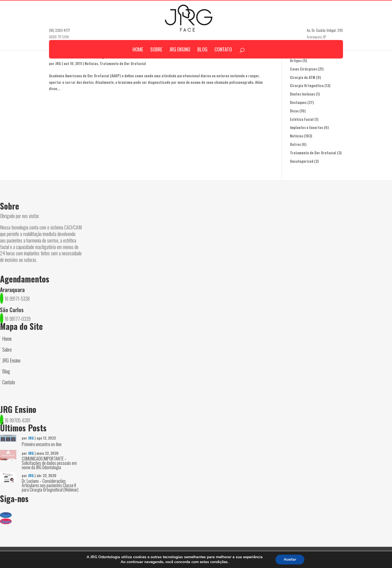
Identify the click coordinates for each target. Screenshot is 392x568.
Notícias (297, 136)
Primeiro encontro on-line (42, 444)
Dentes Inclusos (302, 94)
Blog (202, 58)
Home (138, 58)
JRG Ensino (180, 58)
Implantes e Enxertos (307, 127)
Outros (295, 144)
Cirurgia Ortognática (307, 85)
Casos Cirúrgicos (303, 69)
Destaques (298, 102)
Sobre (156, 58)
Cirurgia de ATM (303, 77)
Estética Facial (302, 119)
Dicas (294, 111)
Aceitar (290, 559)
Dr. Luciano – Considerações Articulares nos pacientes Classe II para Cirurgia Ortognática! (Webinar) (50, 485)
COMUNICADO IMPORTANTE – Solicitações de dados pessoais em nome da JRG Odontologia (49, 463)
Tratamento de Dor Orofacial (313, 153)
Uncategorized (302, 161)
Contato (223, 58)
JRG (31, 438)
